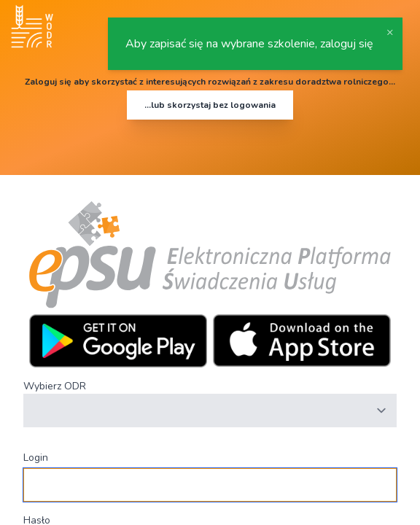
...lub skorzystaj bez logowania (210, 105)
